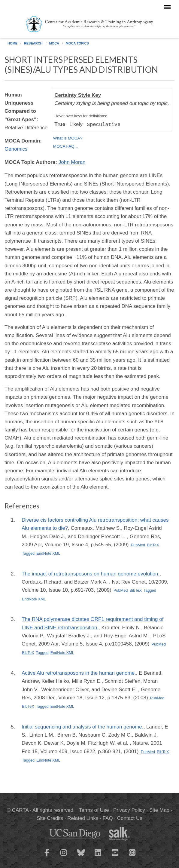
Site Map (159, 810)
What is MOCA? (68, 138)
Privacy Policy (129, 810)
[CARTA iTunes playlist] (132, 852)
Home (12, 43)
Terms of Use (94, 810)
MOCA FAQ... (65, 146)
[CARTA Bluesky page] (81, 856)
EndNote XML (48, 553)
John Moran (72, 162)
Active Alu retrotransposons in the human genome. (79, 673)
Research (33, 43)
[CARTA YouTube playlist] (115, 856)
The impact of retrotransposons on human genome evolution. (91, 574)
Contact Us (130, 818)
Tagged (28, 553)
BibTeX (153, 545)
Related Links (83, 818)
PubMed (138, 545)
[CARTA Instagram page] (64, 856)
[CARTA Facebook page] (47, 856)
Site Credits (50, 818)
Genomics (16, 149)
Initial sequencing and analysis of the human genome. (82, 727)
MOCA (54, 43)
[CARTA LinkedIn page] (98, 856)
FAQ (108, 818)
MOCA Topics (77, 43)
